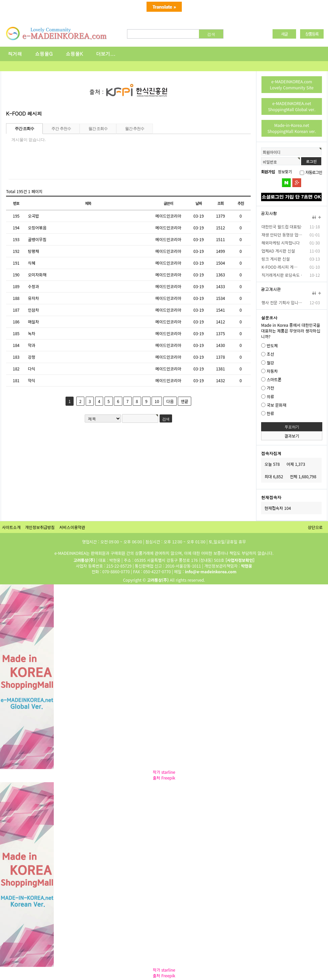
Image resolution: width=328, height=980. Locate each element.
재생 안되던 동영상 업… (282, 235)
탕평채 (33, 251)
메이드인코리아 (168, 216)
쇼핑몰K (74, 54)
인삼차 (33, 310)
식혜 (32, 263)
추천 (241, 203)
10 (157, 401)
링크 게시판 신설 (276, 259)
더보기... (106, 54)
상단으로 (315, 527)
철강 (270, 363)
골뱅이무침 (37, 239)
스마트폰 (274, 379)
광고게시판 (271, 289)
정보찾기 (285, 172)
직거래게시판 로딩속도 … (282, 275)
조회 (221, 203)
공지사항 (269, 213)
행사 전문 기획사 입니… (282, 302)
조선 (270, 354)
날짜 (199, 203)
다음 (170, 401)
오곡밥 (33, 216)
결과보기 (292, 436)
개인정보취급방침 (40, 527)
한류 (270, 413)
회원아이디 (272, 152)
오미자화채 (37, 275)
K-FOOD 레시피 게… (279, 267)
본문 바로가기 (0, 22)
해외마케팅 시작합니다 (281, 243)
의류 (270, 396)
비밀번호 (270, 162)
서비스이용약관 (72, 527)
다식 (32, 369)
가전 (270, 388)
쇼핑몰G (44, 54)
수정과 (33, 286)
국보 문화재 (276, 405)
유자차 (33, 298)
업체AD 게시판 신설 (278, 251)
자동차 (272, 371)
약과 (32, 345)
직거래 (15, 54)
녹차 (32, 333)
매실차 (33, 322)
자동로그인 (314, 172)
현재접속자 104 (278, 508)
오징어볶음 (37, 228)
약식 (32, 380)
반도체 (272, 345)
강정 (32, 357)
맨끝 (184, 401)
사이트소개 (11, 527)
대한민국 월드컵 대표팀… (282, 227)
